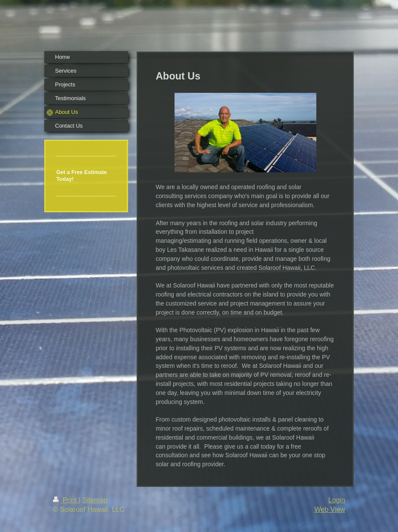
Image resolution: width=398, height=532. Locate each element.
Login (337, 500)
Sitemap (95, 500)
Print (66, 500)
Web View (330, 509)
